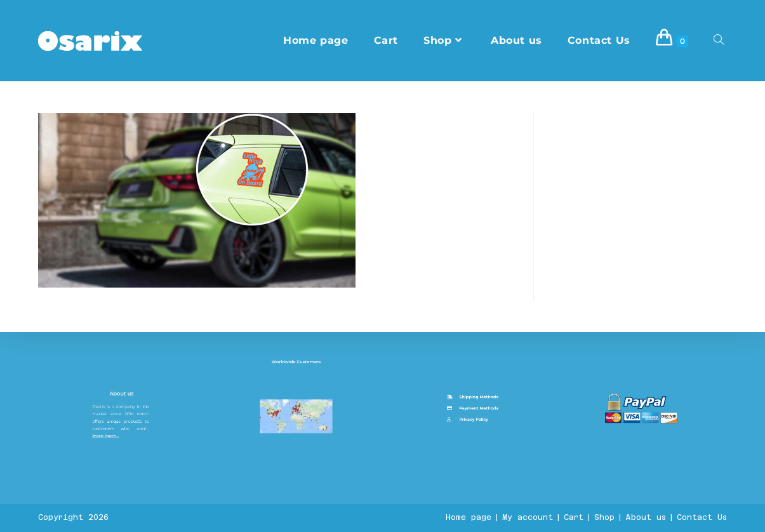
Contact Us (702, 517)
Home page (469, 517)
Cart (574, 517)
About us (123, 493)
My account (528, 517)
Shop (604, 517)
